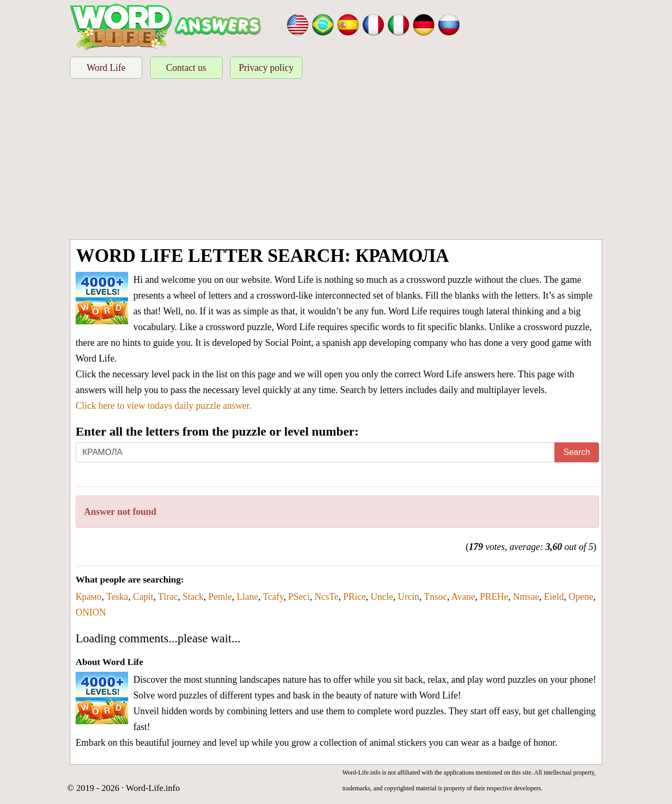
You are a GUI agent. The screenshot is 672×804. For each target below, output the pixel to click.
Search (577, 452)
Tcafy (273, 597)
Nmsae (526, 597)
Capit (143, 597)
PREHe (494, 597)
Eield (554, 597)
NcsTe (327, 597)
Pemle (220, 597)
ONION (91, 612)
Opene (581, 597)
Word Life (106, 68)
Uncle (382, 597)
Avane (463, 597)
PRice (355, 597)
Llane (248, 597)
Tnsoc (435, 597)
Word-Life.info (153, 788)
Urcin (409, 597)
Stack (193, 597)
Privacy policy (266, 68)
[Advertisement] (336, 161)
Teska (117, 597)
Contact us (186, 68)
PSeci (299, 597)
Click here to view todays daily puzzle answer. (164, 406)
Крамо (88, 597)
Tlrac (168, 597)
